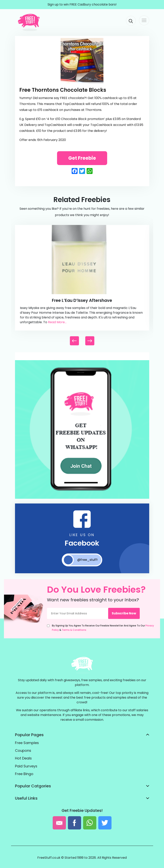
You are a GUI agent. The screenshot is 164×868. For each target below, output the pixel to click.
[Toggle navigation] (144, 20)
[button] (90, 341)
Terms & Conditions (74, 630)
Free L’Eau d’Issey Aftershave (82, 300)
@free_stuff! (80, 560)
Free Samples (27, 743)
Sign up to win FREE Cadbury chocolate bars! (82, 4)
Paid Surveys (26, 766)
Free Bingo (24, 774)
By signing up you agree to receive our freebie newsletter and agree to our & (103, 628)
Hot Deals (23, 758)
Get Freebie (82, 158)
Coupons (23, 750)
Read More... (57, 322)
